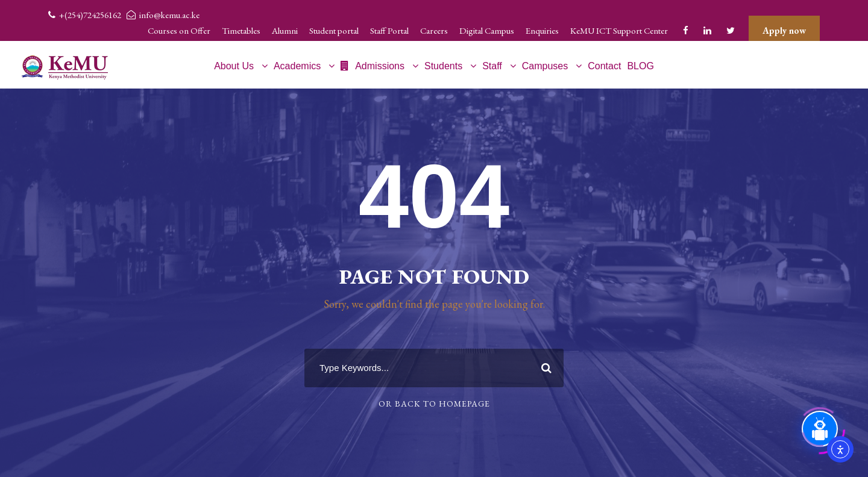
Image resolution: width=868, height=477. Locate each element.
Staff (492, 66)
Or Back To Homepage (434, 404)
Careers (434, 30)
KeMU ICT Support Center (619, 30)
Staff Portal (389, 30)
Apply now (784, 30)
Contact (604, 66)
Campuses (545, 66)
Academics (297, 66)
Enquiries (542, 30)
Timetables (241, 30)
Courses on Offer (179, 30)
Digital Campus (487, 30)
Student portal (334, 30)
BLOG (640, 66)
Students (443, 66)
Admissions (373, 66)
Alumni (285, 30)
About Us (234, 66)
